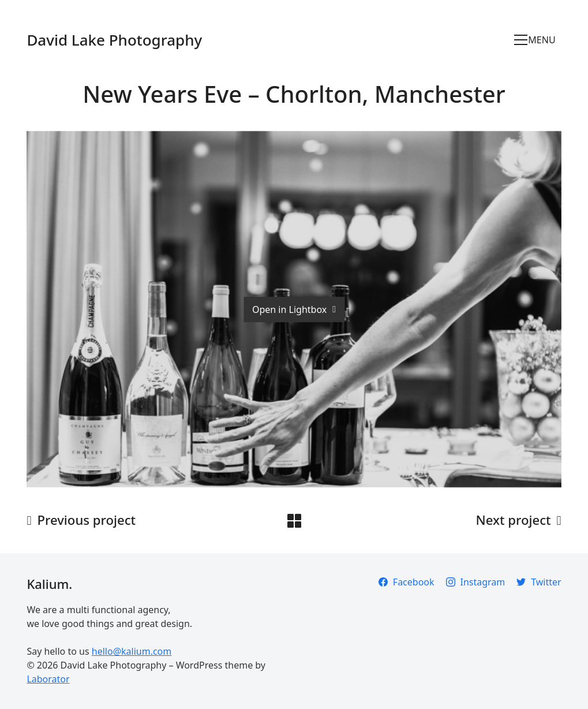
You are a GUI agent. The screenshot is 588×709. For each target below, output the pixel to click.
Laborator (48, 679)
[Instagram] (476, 582)
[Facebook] (407, 582)
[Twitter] (539, 582)
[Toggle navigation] (538, 40)
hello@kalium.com (132, 651)
